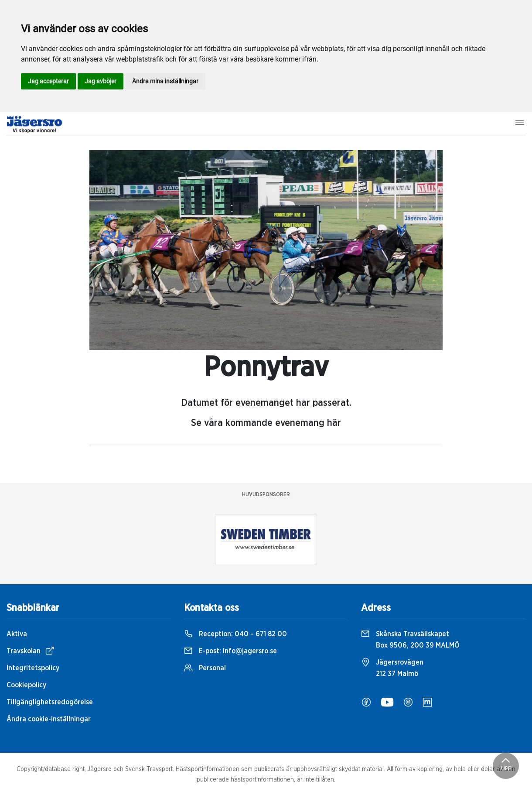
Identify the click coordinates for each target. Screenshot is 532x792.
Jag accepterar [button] (48, 81)
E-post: (230, 651)
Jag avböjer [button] (101, 81)
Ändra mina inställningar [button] (165, 81)
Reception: (235, 634)
